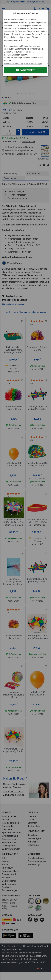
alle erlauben (18, 37)
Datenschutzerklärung (14, 64)
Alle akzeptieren (26, 70)
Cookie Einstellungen (31, 46)
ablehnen (30, 52)
